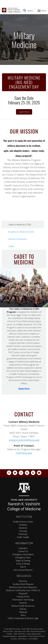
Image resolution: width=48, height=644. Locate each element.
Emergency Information (23, 554)
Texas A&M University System (32, 629)
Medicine (23, 528)
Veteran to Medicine (17, 239)
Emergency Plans (23, 558)
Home (6, 57)
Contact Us (23, 551)
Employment (23, 636)
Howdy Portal (23, 597)
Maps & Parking (23, 561)
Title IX (23, 567)
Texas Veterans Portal (36, 636)
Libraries (23, 603)
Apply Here (24, 389)
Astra (23, 615)
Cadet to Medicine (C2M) (20, 225)
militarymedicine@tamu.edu (24, 440)
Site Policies (23, 639)
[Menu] (41, 10)
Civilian (11, 246)
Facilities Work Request (23, 584)
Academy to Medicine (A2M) (21, 232)
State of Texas (8, 631)
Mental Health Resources (23, 606)
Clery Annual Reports (23, 570)
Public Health (23, 537)
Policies (23, 609)
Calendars (23, 548)
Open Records (20, 631)
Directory (23, 581)
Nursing (23, 531)
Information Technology (23, 600)
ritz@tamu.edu (24, 453)
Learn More (24, 112)
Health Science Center (23, 522)
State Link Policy (20, 634)
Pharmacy (23, 534)
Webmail (23, 612)
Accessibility (33, 639)
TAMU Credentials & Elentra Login (23, 618)
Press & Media (23, 564)
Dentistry (23, 525)
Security (14, 639)
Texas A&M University (12, 629)
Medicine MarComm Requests (23, 587)
